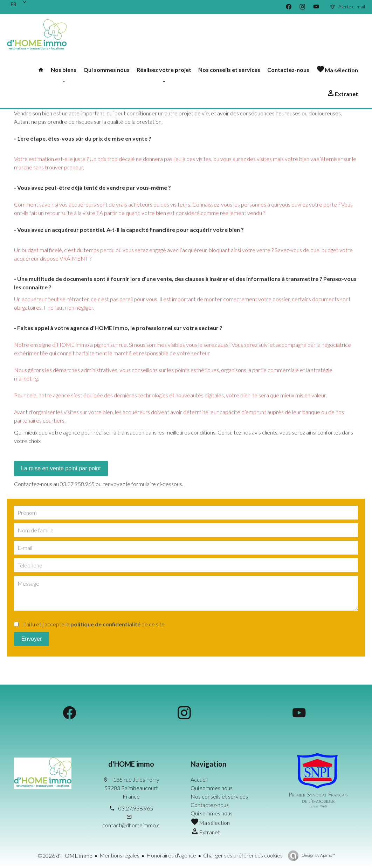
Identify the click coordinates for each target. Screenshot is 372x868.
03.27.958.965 (136, 808)
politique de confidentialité (105, 624)
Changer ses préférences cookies (243, 855)
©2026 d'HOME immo (65, 856)
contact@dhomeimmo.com (135, 825)
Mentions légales (119, 855)
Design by (318, 855)
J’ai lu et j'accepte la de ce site (93, 624)
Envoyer (32, 639)
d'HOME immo (131, 764)
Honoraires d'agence (171, 855)
